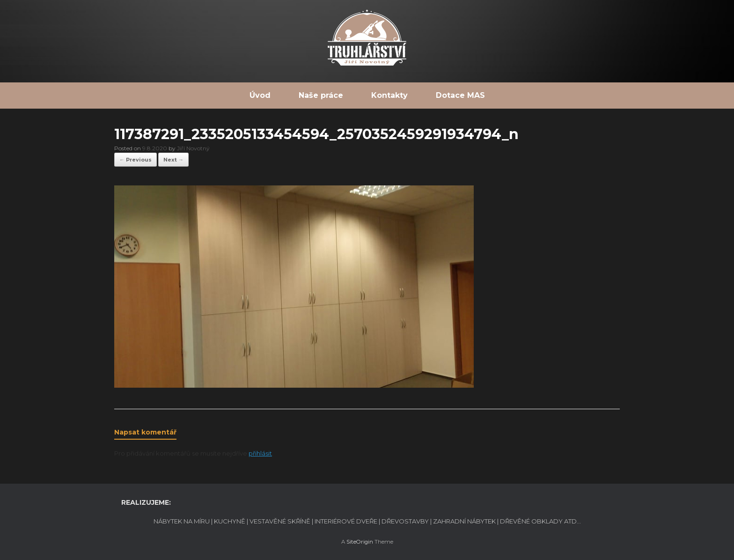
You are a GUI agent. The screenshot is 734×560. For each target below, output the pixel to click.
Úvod (260, 95)
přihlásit (260, 453)
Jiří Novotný (193, 148)
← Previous (136, 160)
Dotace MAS (460, 95)
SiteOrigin (360, 542)
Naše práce (321, 95)
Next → (173, 160)
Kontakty (389, 95)
